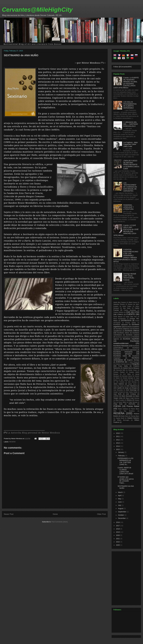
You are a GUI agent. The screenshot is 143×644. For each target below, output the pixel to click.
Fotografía (135, 364)
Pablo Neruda (133, 402)
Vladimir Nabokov (133, 418)
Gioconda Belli (121, 370)
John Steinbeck (132, 386)
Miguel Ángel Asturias (132, 398)
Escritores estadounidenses (126, 342)
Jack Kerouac (132, 382)
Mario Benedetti (127, 396)
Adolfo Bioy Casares (120, 302)
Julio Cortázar (131, 394)
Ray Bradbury (129, 411)
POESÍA (117, 406)
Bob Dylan (127, 308)
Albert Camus (133, 302)
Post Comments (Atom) (60, 522)
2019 (118, 532)
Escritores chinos (123, 333)
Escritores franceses (121, 346)
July (120, 505)
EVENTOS (120, 362)
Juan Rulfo (117, 394)
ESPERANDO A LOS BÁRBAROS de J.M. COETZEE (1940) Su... (125, 461)
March (121, 492)
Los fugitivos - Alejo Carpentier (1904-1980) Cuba (131, 144)
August (121, 508)
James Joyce (132, 384)
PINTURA (132, 404)
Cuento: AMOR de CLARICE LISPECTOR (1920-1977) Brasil (125, 471)
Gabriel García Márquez (131, 368)
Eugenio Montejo (133, 360)
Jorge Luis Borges (131, 388)
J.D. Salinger (135, 380)
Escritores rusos (120, 356)
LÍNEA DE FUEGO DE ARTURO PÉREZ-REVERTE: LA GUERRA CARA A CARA (131, 165)
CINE (128, 312)
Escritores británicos (123, 329)
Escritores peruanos (123, 354)
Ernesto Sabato (131, 323)
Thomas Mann (135, 416)
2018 (118, 529)
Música (129, 400)
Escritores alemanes (121, 325)
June (120, 502)
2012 (118, 440)
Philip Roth (118, 404)
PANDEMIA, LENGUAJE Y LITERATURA (129, 207)
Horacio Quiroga (128, 378)
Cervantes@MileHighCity (37, 10)
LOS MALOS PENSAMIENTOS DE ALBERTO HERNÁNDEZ (130, 105)
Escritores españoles (131, 339)
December (122, 518)
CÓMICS (120, 314)
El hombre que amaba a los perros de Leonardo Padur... (126, 480)
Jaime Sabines (119, 384)
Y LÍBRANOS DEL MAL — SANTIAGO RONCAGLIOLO (131, 124)
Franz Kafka (123, 366)
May (120, 499)
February (122, 456)
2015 (118, 449)
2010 (118, 433)
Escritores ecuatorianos (123, 337)
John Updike (118, 388)
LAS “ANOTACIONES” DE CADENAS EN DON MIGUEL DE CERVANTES (130, 187)
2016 (118, 522)
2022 (118, 542)
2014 (118, 446)
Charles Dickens (118, 312)
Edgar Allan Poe (131, 317)
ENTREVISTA (126, 321)
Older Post (101, 514)
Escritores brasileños (132, 327)
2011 (118, 436)
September (122, 512)
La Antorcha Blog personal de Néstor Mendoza (34, 433)
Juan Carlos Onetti (131, 392)
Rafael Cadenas (123, 409)
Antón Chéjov (127, 306)
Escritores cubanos (133, 335)
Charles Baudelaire (130, 310)
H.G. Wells (127, 374)
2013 (118, 443)
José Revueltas (118, 390)
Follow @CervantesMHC (123, 67)
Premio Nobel (133, 406)
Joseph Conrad (118, 392)
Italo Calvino (125, 380)
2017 (118, 526)
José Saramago (131, 390)
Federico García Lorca (122, 364)
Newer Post (9, 514)
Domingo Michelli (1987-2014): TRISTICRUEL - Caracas (130, 277)
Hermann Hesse (127, 376)
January (121, 452)
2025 (118, 545)
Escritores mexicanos (123, 352)
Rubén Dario (125, 416)
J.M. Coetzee (120, 382)
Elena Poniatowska (120, 319)
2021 (118, 539)
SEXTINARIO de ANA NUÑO (21, 55)
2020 (118, 535)
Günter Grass (133, 370)
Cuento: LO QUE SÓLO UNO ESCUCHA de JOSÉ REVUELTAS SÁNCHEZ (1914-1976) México (126, 230)
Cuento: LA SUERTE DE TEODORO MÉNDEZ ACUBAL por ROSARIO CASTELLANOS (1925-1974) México (126, 83)
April (120, 496)
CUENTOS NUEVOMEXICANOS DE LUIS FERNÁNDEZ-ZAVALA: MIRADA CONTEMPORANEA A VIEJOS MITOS (126, 256)
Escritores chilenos (132, 331)
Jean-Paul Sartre (119, 386)
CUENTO (131, 314)
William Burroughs (123, 420)
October (121, 515)
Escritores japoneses (130, 350)
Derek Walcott (118, 317)
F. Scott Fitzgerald (133, 362)
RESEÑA (12, 442)
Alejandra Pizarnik (119, 304)
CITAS (137, 312)
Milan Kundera (120, 400)
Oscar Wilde (122, 402)
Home (55, 514)
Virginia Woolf (120, 418)
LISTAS (116, 396)
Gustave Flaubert (119, 372)
